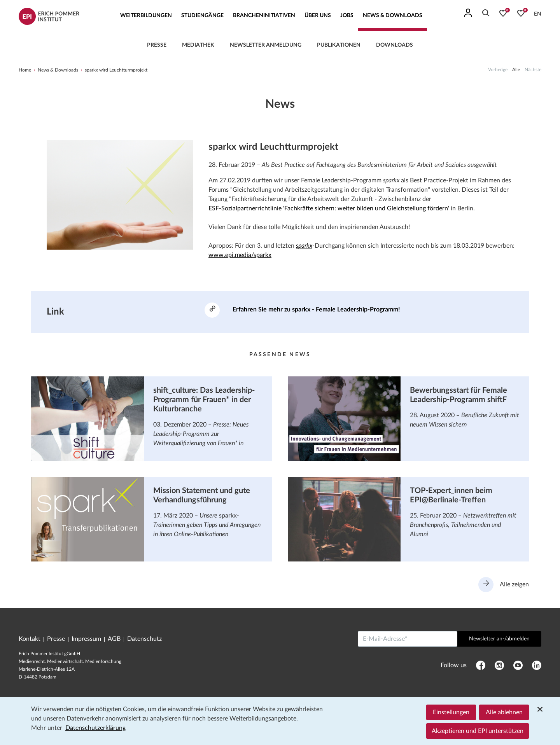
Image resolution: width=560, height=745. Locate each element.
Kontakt (30, 639)
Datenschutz (144, 639)
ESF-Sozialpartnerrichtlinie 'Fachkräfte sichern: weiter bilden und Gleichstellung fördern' (329, 208)
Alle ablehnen (504, 712)
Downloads (395, 45)
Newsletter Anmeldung (266, 45)
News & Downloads (393, 16)
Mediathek (198, 45)
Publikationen (339, 45)
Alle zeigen (503, 585)
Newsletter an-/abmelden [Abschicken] (499, 639)
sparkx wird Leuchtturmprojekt (116, 70)
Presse (157, 45)
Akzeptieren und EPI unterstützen (478, 731)
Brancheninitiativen (264, 16)
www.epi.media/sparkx (240, 255)
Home (25, 70)
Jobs (347, 16)
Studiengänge (202, 16)
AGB (114, 639)
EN (538, 14)
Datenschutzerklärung (95, 728)
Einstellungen (451, 712)
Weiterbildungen (146, 16)
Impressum (86, 639)
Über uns (318, 16)
